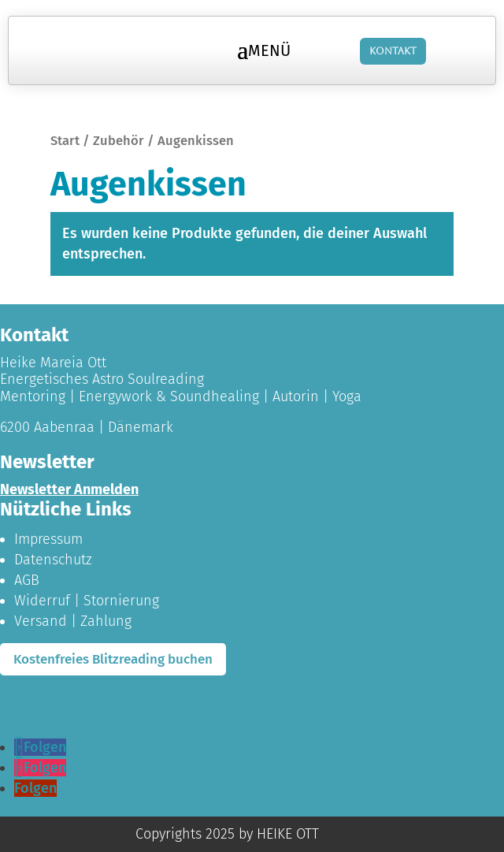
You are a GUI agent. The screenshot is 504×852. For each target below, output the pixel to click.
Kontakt (393, 51)
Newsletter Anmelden (69, 489)
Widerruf (42, 601)
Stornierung (121, 601)
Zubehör (119, 141)
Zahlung (106, 621)
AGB (27, 580)
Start (65, 141)
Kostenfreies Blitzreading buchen (113, 659)
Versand (41, 621)
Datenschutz (53, 560)
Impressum (48, 539)
